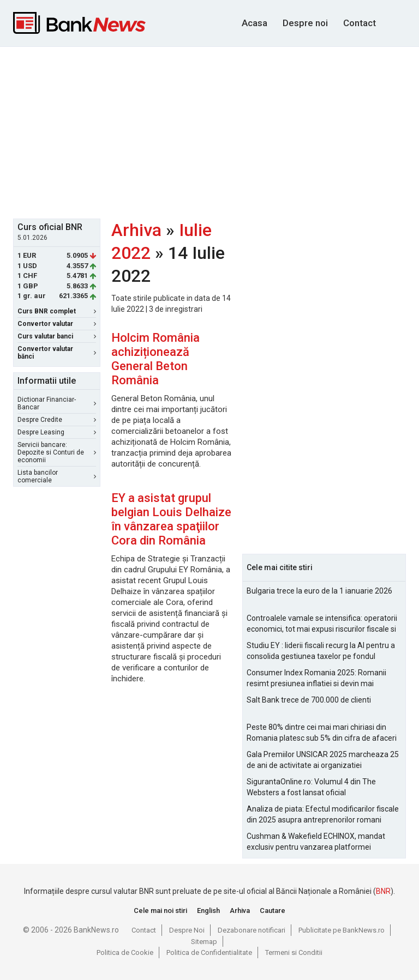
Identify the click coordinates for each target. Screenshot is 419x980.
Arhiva (136, 230)
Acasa (255, 23)
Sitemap (204, 942)
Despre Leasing (57, 432)
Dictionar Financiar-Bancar (57, 403)
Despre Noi (187, 930)
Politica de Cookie (125, 952)
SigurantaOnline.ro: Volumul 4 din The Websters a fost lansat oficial (311, 787)
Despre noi (305, 23)
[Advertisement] (216, 131)
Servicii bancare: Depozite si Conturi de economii (57, 452)
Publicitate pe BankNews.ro (342, 930)
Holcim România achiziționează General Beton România (155, 359)
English (208, 911)
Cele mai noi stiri (160, 911)
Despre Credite (57, 420)
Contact (360, 23)
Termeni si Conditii (294, 952)
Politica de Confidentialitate (209, 952)
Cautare (273, 911)
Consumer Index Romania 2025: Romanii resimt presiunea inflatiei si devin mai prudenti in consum (316, 679)
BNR (383, 891)
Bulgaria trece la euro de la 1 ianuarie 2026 (319, 591)
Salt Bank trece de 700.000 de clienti (309, 700)
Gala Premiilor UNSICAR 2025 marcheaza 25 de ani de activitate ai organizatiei (323, 760)
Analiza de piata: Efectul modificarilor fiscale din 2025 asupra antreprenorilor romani (323, 814)
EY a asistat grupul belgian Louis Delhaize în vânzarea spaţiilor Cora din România (171, 519)
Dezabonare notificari (252, 930)
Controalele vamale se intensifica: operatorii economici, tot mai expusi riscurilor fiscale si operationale (322, 624)
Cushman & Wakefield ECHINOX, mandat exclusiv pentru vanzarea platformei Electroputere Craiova (316, 842)
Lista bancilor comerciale (57, 476)
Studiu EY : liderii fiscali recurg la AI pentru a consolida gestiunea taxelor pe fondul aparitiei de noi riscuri (321, 651)
